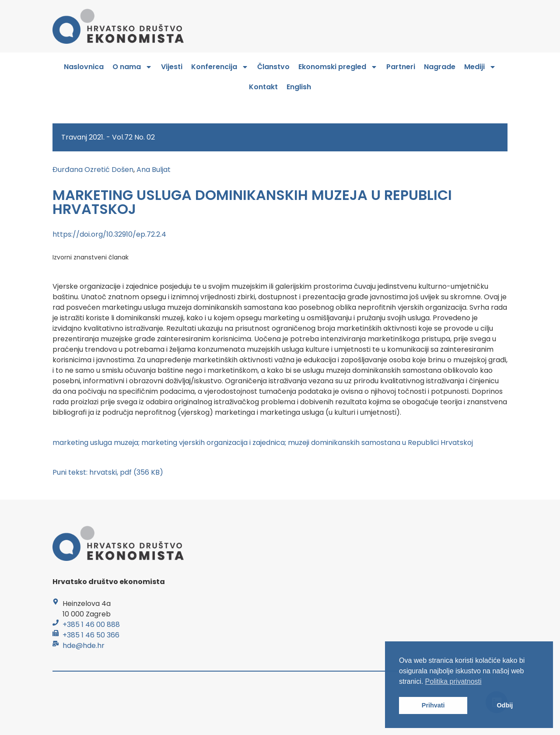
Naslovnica (84, 67)
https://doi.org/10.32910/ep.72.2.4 (109, 234)
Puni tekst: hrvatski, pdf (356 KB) (108, 472)
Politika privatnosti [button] (453, 681)
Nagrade (440, 67)
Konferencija (220, 67)
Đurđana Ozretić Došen (93, 170)
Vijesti (172, 67)
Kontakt (263, 87)
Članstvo (273, 67)
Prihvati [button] (433, 705)
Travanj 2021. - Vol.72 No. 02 (108, 137)
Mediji (480, 67)
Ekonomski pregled (338, 67)
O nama (132, 67)
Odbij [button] (505, 705)
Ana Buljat (154, 170)
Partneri (401, 67)
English (299, 87)
